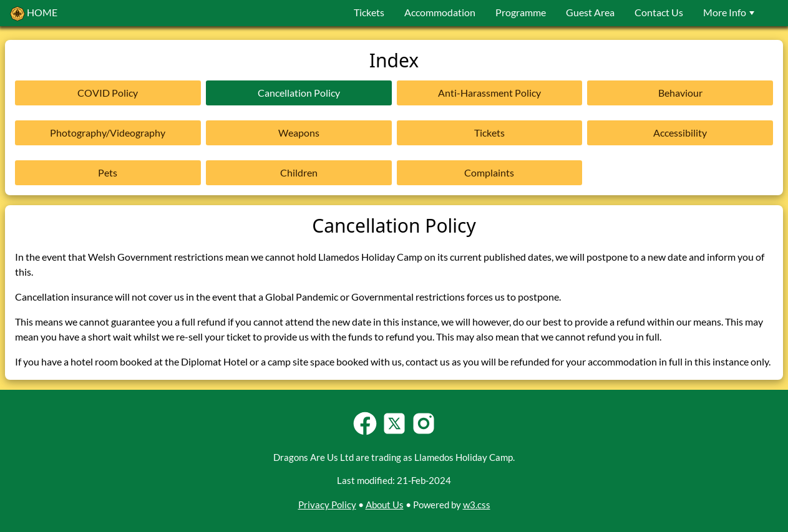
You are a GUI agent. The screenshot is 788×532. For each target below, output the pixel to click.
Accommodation (440, 12)
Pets (108, 172)
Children (299, 172)
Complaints (489, 172)
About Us (385, 505)
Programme (521, 12)
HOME (34, 14)
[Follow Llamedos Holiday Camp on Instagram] (424, 433)
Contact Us (659, 12)
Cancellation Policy (299, 93)
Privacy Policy (327, 505)
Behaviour (680, 93)
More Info (731, 12)
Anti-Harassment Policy (489, 93)
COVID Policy (108, 93)
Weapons (299, 133)
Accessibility (680, 133)
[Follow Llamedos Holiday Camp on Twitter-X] (394, 433)
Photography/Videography (108, 133)
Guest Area (590, 12)
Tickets (369, 12)
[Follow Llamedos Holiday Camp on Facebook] (365, 433)
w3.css (477, 505)
